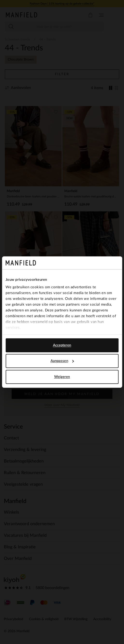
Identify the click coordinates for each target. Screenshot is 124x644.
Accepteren (62, 345)
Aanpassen (62, 361)
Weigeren (62, 377)
